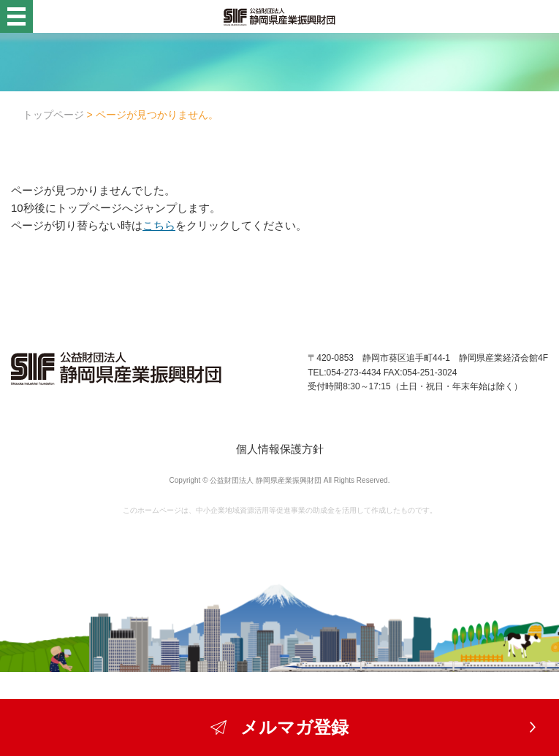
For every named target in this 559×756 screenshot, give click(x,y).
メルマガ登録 (280, 727)
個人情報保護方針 (280, 449)
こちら (159, 225)
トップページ (53, 115)
